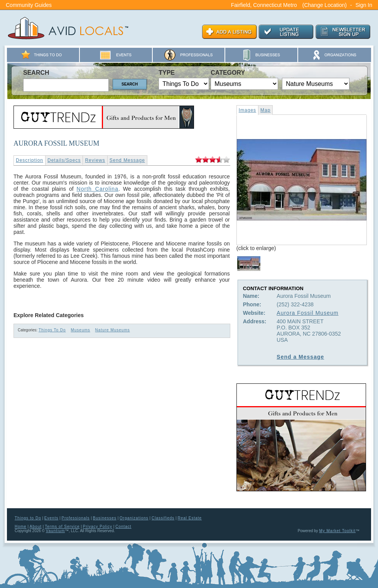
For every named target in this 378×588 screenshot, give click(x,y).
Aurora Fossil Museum (307, 313)
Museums (80, 330)
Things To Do (52, 330)
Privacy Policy (98, 527)
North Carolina (98, 189)
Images (247, 110)
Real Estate (190, 518)
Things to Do (28, 518)
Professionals (76, 518)
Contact (123, 527)
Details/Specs (64, 160)
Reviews (95, 160)
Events (51, 518)
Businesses (105, 518)
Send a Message (300, 357)
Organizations (134, 518)
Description (30, 160)
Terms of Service (62, 527)
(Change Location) (325, 5)
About (36, 527)
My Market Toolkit (337, 531)
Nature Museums (113, 330)
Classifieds (163, 518)
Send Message (127, 160)
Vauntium (56, 531)
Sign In (364, 5)
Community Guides (29, 5)
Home (21, 527)
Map (265, 110)
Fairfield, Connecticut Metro (264, 5)
